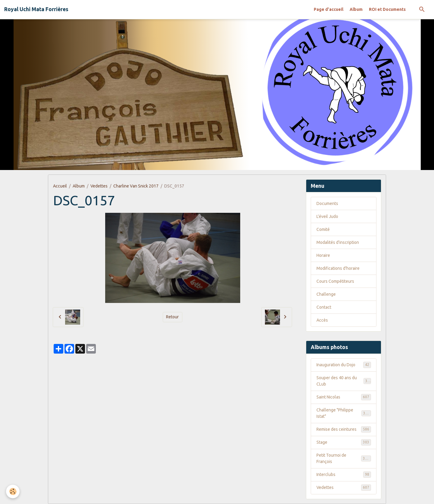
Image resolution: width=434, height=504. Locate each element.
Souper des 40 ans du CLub (344, 381)
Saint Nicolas (344, 397)
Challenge (326, 294)
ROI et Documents (387, 9)
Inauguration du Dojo (344, 365)
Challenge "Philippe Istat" (344, 413)
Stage (344, 442)
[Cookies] (13, 491)
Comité (323, 229)
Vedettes (99, 186)
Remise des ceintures (344, 429)
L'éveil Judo (327, 216)
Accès (322, 320)
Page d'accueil (329, 9)
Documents (327, 203)
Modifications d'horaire (338, 268)
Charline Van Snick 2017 (136, 186)
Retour (172, 317)
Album (356, 9)
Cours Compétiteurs (335, 281)
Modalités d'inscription (338, 242)
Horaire (323, 255)
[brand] (36, 9)
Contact (324, 307)
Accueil (60, 186)
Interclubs (344, 474)
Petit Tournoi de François (344, 458)
